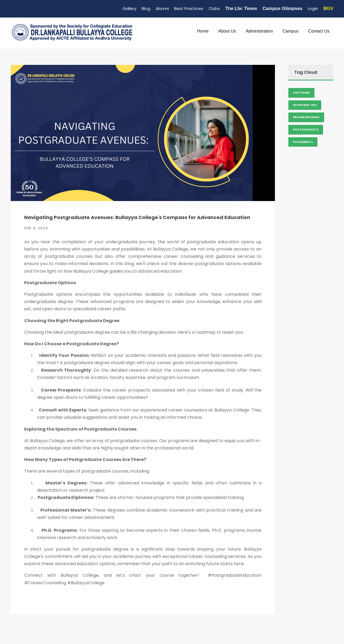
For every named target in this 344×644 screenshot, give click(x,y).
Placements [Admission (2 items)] (303, 142)
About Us (227, 31)
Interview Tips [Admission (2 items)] (305, 105)
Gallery (129, 8)
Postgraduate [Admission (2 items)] (306, 129)
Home (203, 31)
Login (313, 8)
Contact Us (319, 31)
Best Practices (189, 8)
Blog (146, 8)
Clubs (214, 8)
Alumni (162, 8)
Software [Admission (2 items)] (301, 93)
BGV (328, 8)
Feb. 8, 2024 (36, 228)
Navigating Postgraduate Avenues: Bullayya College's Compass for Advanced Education (137, 217)
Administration (259, 31)
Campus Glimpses (282, 8)
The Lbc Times (241, 8)
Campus (291, 31)
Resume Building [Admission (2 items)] (306, 117)
